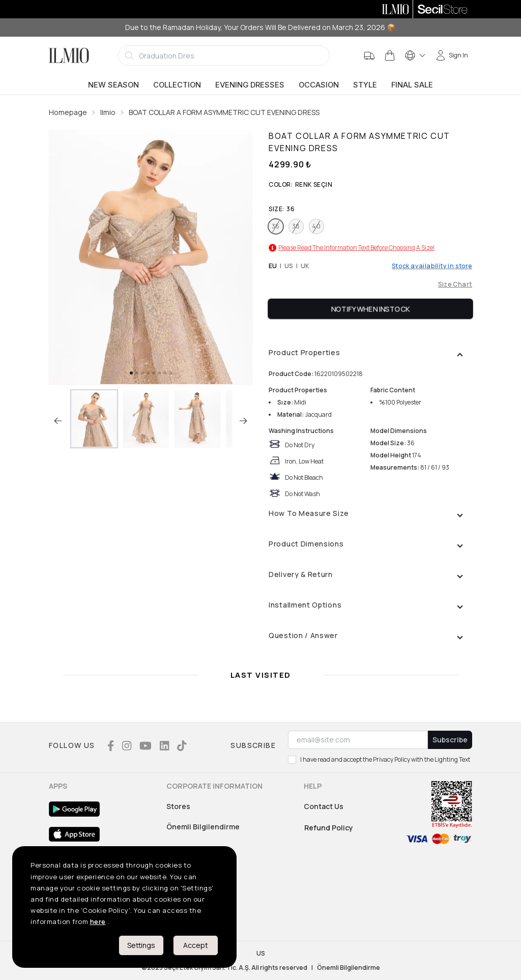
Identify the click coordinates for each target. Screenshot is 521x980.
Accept (196, 945)
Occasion (319, 85)
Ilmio (108, 112)
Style (365, 85)
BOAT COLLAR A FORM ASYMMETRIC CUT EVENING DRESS (224, 112)
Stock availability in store (432, 266)
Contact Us (324, 806)
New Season (113, 85)
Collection (177, 85)
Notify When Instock (371, 309)
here (98, 921)
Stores (178, 806)
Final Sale (412, 85)
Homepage (68, 112)
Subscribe (450, 740)
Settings (141, 945)
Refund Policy (329, 828)
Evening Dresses (250, 85)
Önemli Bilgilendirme (203, 827)
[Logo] (69, 55)
